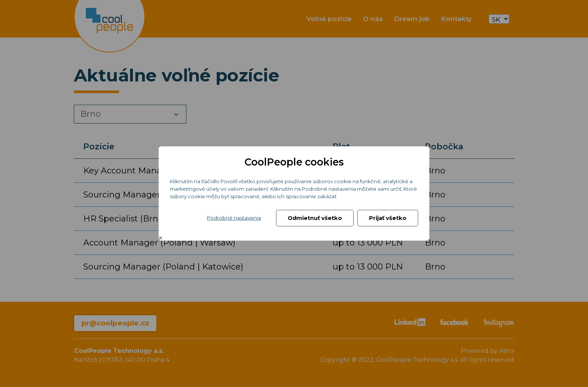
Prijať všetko (388, 218)
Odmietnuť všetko (315, 218)
